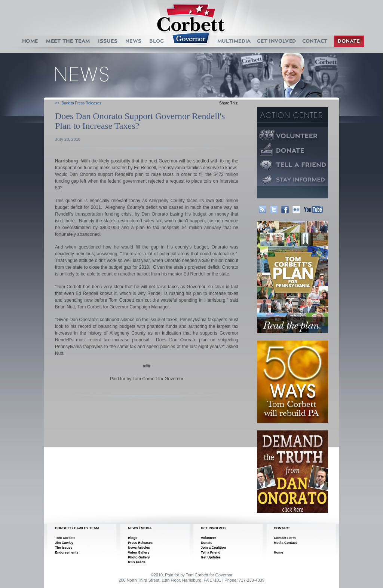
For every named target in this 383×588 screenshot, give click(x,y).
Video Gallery (139, 552)
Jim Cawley (64, 543)
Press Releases (140, 543)
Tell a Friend (211, 552)
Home (278, 552)
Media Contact (285, 543)
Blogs (133, 538)
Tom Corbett (65, 538)
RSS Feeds (137, 562)
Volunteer (209, 538)
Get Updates (211, 557)
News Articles (139, 548)
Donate (207, 543)
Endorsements (67, 552)
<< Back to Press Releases (78, 103)
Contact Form (285, 538)
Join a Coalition (213, 548)
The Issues (64, 548)
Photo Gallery (139, 557)
